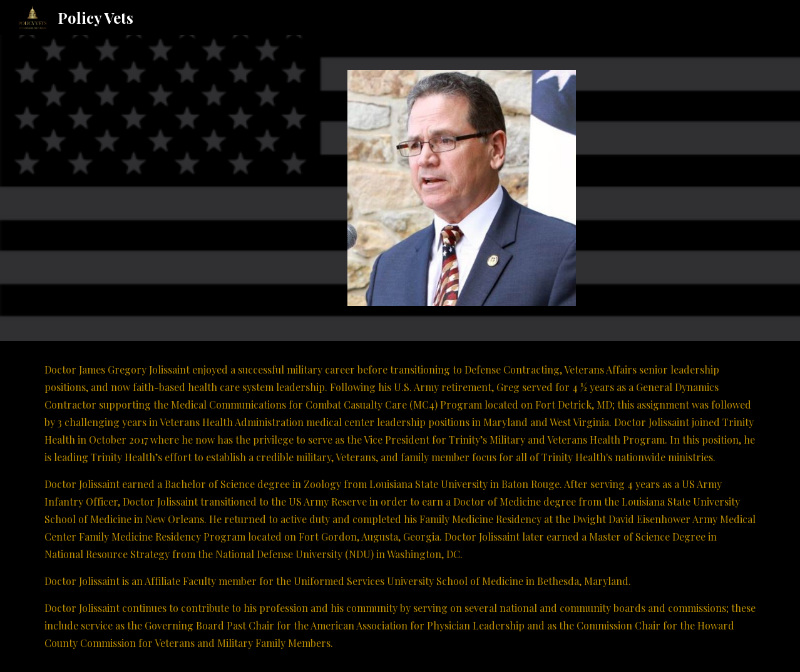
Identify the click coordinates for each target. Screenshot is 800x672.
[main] (400, 507)
